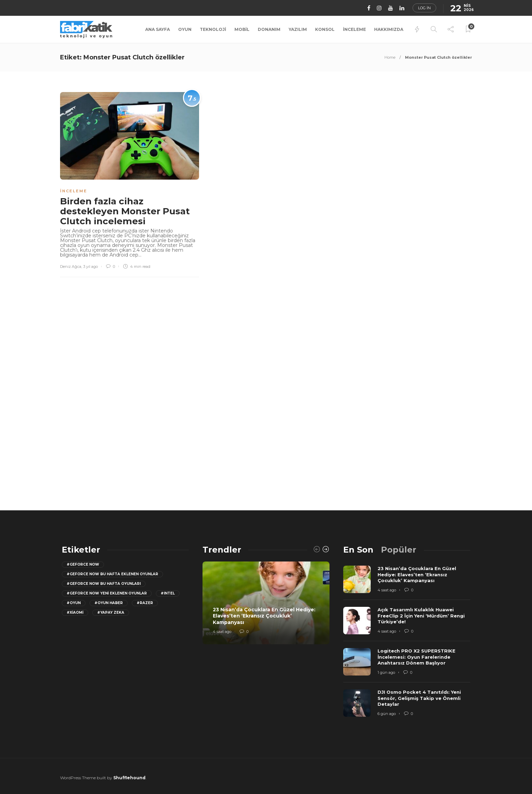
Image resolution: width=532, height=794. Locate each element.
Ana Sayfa (158, 29)
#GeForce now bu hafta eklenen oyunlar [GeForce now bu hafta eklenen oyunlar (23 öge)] (112, 574)
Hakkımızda (389, 29)
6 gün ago (387, 714)
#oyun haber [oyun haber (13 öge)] (109, 603)
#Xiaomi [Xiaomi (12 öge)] (75, 612)
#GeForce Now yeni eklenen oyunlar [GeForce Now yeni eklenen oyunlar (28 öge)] (107, 593)
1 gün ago (386, 672)
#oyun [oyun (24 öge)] (74, 603)
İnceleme (354, 29)
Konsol (325, 29)
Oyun (185, 29)
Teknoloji (213, 29)
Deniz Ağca (71, 266)
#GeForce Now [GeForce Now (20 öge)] (83, 564)
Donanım (269, 29)
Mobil (242, 29)
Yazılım (298, 29)
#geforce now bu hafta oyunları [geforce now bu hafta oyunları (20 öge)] (104, 584)
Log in (424, 8)
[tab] (358, 550)
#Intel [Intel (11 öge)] (168, 593)
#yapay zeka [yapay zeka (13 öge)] (111, 612)
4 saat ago (222, 632)
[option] (266, 603)
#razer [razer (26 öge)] (145, 603)
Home (390, 57)
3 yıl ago (90, 266)
